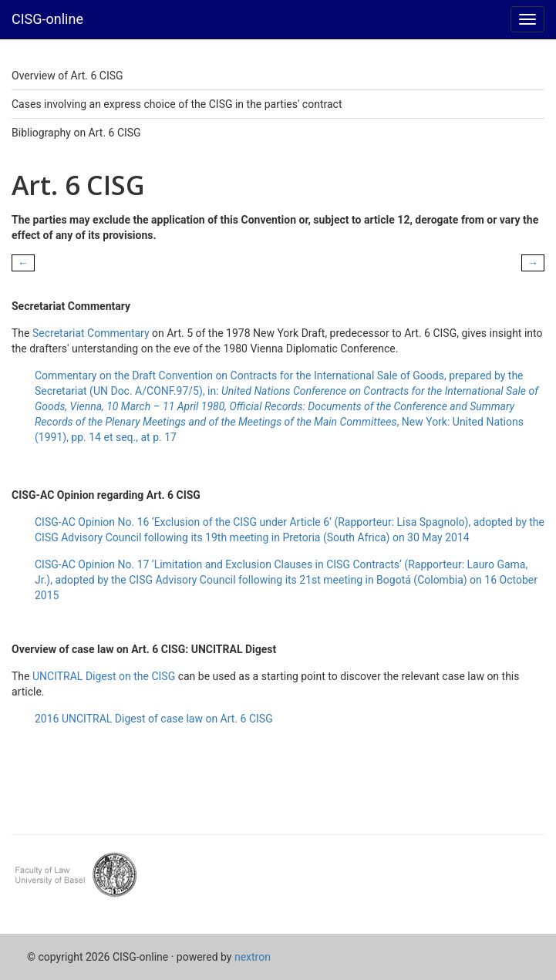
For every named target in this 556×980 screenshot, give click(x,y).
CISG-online (47, 19)
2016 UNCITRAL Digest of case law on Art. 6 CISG (154, 719)
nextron (253, 957)
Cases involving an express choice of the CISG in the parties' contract (177, 104)
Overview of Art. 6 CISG (67, 76)
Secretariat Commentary (91, 333)
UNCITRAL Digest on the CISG (104, 676)
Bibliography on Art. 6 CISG (76, 133)
